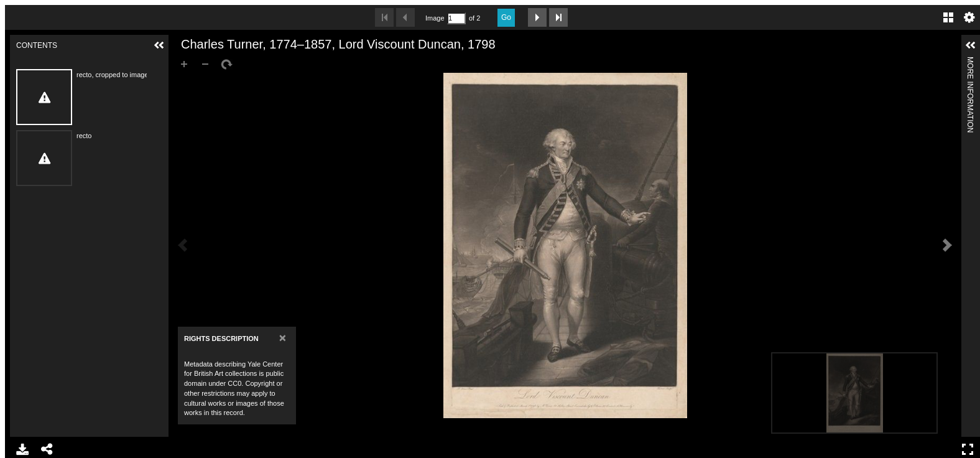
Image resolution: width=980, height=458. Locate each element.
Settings (969, 17)
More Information (970, 62)
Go (506, 17)
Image (435, 18)
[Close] (283, 338)
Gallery (948, 17)
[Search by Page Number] (456, 18)
